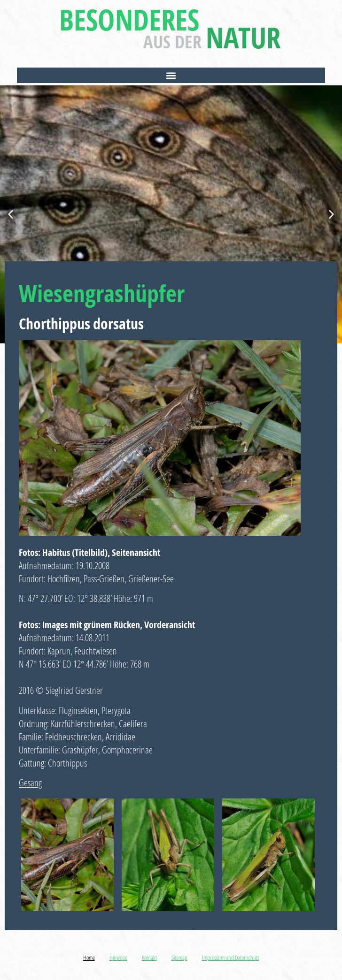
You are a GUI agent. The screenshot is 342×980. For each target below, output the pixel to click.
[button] (171, 75)
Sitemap (179, 957)
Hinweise (118, 957)
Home (89, 957)
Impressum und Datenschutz (231, 957)
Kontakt (149, 957)
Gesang (30, 783)
